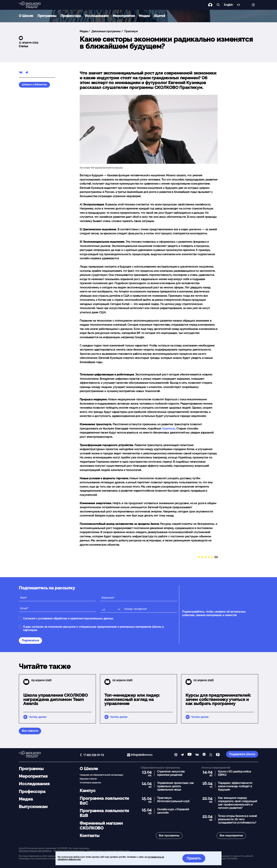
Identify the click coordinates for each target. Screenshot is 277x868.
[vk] (197, 755)
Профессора (71, 16)
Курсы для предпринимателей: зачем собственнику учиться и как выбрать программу (218, 699)
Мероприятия (124, 16)
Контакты (90, 836)
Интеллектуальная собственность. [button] (35, 851)
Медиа (144, 16)
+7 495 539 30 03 (94, 755)
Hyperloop (169, 429)
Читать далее (38, 717)
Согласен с (68, 618)
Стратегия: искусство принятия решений (171, 773)
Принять (194, 858)
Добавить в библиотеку (34, 85)
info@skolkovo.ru (142, 755)
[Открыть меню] (253, 5)
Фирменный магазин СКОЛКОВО (101, 826)
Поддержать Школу (242, 754)
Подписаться (30, 640)
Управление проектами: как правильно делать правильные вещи (175, 786)
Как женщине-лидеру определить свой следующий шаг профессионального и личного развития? (237, 803)
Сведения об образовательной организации (101, 775)
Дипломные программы (106, 31)
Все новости (30, 731)
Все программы (169, 836)
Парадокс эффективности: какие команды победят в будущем (235, 786)
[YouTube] (189, 755)
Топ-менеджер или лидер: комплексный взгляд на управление (132, 699)
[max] (176, 755)
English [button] (228, 5)
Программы (47, 16)
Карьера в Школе (88, 779)
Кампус (88, 791)
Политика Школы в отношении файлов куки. (108, 851)
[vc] (211, 755)
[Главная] (33, 5)
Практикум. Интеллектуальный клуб (173, 800)
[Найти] (218, 5)
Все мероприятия (231, 836)
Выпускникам (33, 807)
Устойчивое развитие (90, 783)
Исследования (97, 16)
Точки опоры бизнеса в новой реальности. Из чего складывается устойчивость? (237, 819)
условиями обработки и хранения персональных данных (76, 618)
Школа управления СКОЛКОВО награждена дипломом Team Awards (56, 699)
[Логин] (212, 5)
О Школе (26, 16)
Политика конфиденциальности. (69, 851)
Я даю (93, 628)
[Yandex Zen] (204, 755)
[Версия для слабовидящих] (239, 5)
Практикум (131, 31)
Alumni (159, 16)
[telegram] (182, 755)
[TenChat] (218, 755)
